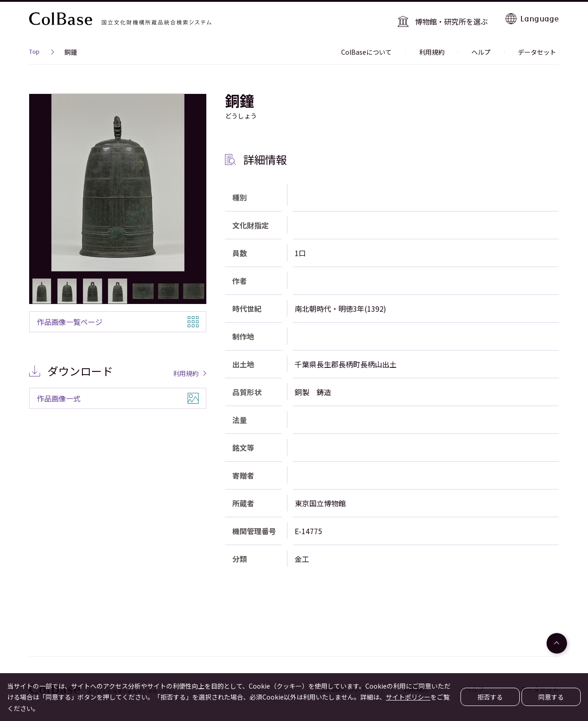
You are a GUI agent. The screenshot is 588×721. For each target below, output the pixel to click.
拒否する (490, 697)
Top (34, 48)
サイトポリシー (408, 697)
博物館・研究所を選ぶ (455, 18)
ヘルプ (489, 47)
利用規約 (445, 47)
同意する (551, 697)
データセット (540, 47)
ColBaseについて (385, 47)
